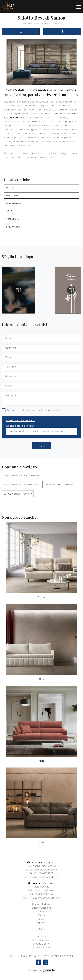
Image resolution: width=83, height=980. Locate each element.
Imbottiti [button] (12, 195)
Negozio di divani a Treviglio (21, 484)
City (41, 679)
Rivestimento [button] (15, 203)
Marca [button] (10, 188)
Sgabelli (41, 923)
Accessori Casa (42, 940)
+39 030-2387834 (44, 894)
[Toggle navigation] (79, 7)
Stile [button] (9, 211)
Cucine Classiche (42, 908)
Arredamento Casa (38, 24)
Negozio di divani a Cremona (22, 475)
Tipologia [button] (13, 219)
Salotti (52, 24)
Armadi (42, 936)
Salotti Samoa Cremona (59, 484)
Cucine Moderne (42, 904)
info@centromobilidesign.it (45, 877)
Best (60, 24)
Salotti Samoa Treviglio (18, 494)
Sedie (42, 919)
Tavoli (42, 915)
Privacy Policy (53, 410)
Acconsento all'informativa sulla (34, 410)
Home (24, 24)
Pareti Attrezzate (42, 912)
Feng (41, 761)
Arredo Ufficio (41, 947)
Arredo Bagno (42, 944)
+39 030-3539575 (43, 873)
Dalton (42, 597)
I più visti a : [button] (14, 227)
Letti (42, 933)
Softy (41, 842)
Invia (41, 446)
